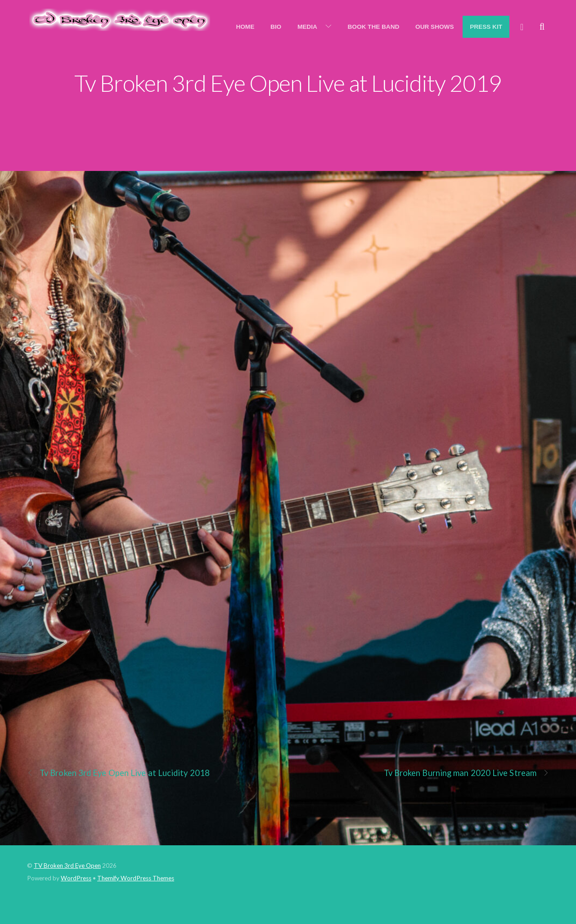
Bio (276, 27)
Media (307, 27)
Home (245, 27)
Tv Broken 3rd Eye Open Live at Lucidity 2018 (118, 773)
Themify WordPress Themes (136, 878)
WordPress (76, 878)
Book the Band (374, 27)
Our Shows (434, 27)
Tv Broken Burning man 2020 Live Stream (467, 773)
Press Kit (486, 27)
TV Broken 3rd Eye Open (67, 866)
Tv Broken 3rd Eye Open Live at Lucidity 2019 (288, 83)
